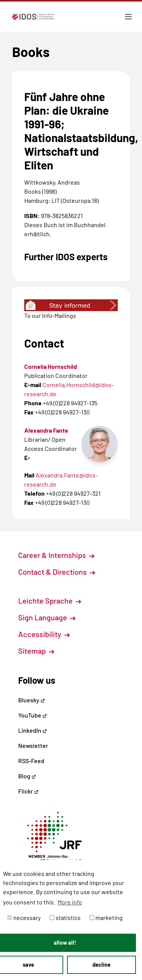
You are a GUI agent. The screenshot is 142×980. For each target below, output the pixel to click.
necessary (24, 918)
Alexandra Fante (46, 430)
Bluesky (32, 700)
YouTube (33, 715)
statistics (65, 918)
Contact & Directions (57, 572)
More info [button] (70, 902)
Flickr (28, 791)
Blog (27, 776)
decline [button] (101, 965)
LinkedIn (33, 730)
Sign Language (47, 617)
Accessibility (44, 634)
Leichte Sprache (50, 601)
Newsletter (33, 745)
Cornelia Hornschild (51, 366)
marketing (106, 918)
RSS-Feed (31, 761)
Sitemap (36, 651)
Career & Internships (56, 555)
